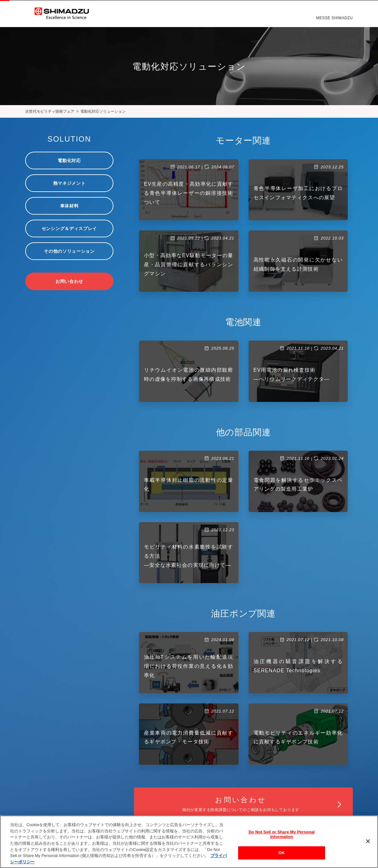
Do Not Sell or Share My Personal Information (282, 837)
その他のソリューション (69, 251)
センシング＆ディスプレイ (69, 228)
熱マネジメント (69, 183)
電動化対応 (69, 161)
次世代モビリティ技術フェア (50, 111)
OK (282, 855)
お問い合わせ (69, 281)
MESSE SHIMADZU (335, 19)
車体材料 (69, 206)
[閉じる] (368, 844)
